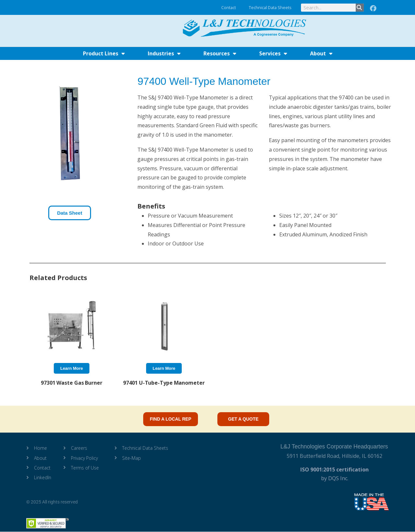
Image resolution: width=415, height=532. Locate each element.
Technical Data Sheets (270, 7)
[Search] (360, 8)
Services (273, 53)
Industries (164, 53)
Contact (229, 7)
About (321, 53)
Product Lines (104, 53)
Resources (220, 53)
